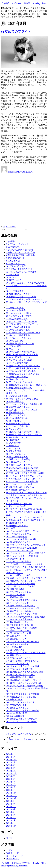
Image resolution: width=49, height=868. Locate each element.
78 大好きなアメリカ (16, 462)
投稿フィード (13, 853)
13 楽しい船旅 (13, 275)
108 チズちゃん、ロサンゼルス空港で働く (26, 553)
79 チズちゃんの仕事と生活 (19, 465)
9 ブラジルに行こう (15, 264)
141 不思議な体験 (14, 647)
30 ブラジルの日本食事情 (18, 327)
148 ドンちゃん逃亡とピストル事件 (23, 666)
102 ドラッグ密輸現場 (16, 537)
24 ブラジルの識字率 (16, 310)
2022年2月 (11, 787)
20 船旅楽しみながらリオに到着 (21, 297)
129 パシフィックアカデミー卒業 (22, 614)
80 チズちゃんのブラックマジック (22, 468)
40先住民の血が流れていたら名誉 (22, 355)
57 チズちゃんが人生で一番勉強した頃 (24, 404)
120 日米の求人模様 (15, 589)
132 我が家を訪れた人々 (18, 622)
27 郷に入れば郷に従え (17, 319)
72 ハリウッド (13, 446)
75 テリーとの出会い (16, 454)
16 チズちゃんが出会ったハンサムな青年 (25, 283)
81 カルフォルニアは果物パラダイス (23, 470)
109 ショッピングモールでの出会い (23, 556)
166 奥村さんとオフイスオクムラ (22, 719)
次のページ (11, 226)
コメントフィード (15, 856)
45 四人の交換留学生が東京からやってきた (26, 368)
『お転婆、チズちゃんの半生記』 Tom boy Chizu (23, 3)
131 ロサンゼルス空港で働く (20, 619)
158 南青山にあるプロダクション (22, 697)
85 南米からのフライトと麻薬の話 (22, 481)
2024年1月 (11, 757)
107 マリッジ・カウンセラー (20, 550)
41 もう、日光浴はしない (18, 357)
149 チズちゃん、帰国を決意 (20, 669)
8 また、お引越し (14, 261)
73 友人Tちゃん (13, 448)
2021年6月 (11, 809)
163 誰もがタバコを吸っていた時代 (23, 711)
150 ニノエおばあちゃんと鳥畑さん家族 (25, 672)
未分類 (9, 838)
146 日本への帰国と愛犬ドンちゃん (23, 661)
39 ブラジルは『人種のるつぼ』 (21, 352)
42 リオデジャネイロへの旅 (19, 360)
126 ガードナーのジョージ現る (21, 606)
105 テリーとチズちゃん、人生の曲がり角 (26, 545)
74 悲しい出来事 (14, 451)
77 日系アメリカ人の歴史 (18, 459)
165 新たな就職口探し (16, 716)
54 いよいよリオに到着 (17, 396)
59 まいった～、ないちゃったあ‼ (22, 410)
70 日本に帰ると (14, 440)
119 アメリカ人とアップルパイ (21, 586)
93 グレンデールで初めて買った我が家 (24, 509)
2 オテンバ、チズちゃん (18, 244)
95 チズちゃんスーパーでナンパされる (24, 517)
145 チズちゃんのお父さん (19, 658)
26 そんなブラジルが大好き (19, 316)
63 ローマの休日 (14, 421)
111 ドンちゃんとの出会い (18, 562)
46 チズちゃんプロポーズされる (21, 371)
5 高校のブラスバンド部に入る (21, 252)
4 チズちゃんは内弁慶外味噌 (20, 250)
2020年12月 (11, 826)
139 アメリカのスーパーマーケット (23, 642)
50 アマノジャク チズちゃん (19, 382)
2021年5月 (11, 812)
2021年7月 (11, 807)
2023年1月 (11, 771)
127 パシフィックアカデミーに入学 (23, 608)
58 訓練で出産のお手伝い (18, 407)
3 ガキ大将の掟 (13, 247)
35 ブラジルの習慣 (15, 341)
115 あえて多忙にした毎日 (18, 575)
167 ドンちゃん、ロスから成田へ (22, 722)
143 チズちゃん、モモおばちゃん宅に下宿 (26, 653)
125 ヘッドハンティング (18, 603)
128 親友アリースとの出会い (20, 611)
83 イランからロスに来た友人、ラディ (24, 476)
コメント (32, 172)
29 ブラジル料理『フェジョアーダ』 (23, 324)
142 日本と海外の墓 (15, 650)
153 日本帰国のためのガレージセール (24, 680)
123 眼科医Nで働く (15, 597)
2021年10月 (11, 798)
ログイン (10, 850)
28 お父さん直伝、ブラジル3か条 (22, 321)
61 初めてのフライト (16, 32)
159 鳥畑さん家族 (14, 699)
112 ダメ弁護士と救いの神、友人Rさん (24, 564)
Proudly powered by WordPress (14, 866)
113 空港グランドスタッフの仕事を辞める (26, 567)
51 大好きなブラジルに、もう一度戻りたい (26, 385)
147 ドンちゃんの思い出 (18, 664)
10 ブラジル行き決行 (16, 266)
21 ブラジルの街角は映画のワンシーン (24, 299)
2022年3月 (11, 784)
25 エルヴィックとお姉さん (19, 313)
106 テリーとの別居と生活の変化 (22, 548)
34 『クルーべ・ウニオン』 (19, 338)
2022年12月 (11, 773)
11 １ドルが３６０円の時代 (19, 269)
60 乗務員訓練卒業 (15, 413)
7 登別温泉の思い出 (15, 258)
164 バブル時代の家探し (18, 713)
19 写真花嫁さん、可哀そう (19, 294)
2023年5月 (11, 765)
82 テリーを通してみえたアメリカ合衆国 (25, 473)
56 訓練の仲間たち (15, 401)
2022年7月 (11, 776)
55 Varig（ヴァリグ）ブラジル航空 (22, 399)
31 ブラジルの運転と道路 (18, 330)
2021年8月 (11, 804)
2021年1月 (11, 823)
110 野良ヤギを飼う (15, 559)
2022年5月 (11, 782)
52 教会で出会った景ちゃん (19, 388)
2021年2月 (11, 820)
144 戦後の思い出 (14, 655)
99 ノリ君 (11, 528)
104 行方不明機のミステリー (20, 542)
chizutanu (11, 172)
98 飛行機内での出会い (17, 526)
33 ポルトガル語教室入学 (18, 335)
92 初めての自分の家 (16, 506)
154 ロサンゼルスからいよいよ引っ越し (25, 683)
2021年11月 (11, 796)
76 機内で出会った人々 (17, 457)
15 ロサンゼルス (14, 280)
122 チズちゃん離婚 (15, 595)
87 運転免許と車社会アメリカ (20, 487)
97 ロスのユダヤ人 (15, 523)
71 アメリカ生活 (14, 443)
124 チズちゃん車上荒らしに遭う (22, 600)
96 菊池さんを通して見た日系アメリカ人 (25, 520)
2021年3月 (11, 818)
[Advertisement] (24, 199)
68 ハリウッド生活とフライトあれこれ (24, 435)
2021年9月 (11, 801)
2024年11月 (11, 754)
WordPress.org (12, 858)
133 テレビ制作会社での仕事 (20, 625)
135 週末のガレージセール (19, 631)
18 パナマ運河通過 (15, 291)
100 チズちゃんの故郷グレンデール (23, 531)
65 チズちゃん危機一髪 (17, 426)
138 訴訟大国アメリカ (16, 639)
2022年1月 (11, 790)
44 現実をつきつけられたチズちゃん (23, 366)
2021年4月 (11, 815)
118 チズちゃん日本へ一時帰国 (21, 584)
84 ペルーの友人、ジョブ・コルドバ (23, 479)
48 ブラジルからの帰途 (17, 377)
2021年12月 (11, 793)
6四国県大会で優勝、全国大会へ (21, 255)
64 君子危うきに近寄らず (18, 424)
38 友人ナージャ (14, 349)
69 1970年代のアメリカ (17, 437)
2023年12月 (11, 760)
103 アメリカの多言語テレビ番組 (22, 539)
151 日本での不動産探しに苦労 (21, 675)
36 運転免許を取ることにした (20, 344)
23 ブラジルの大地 (15, 308)
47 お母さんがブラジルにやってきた (23, 374)
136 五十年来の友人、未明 (19, 633)
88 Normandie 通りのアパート (20, 490)
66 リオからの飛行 (15, 429)
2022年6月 (11, 779)
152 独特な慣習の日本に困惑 (20, 677)
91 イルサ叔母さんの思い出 (19, 504)
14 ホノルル (12, 277)
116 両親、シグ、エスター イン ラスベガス (26, 578)
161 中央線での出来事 (16, 705)
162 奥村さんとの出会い (18, 708)
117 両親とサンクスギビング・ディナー (25, 581)
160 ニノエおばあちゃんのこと (21, 702)
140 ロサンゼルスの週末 (18, 644)
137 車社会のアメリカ (16, 636)
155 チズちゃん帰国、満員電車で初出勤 (25, 686)
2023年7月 (11, 762)
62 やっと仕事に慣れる (17, 418)
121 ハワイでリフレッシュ (19, 592)
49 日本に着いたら (15, 379)
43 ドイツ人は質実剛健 (17, 363)
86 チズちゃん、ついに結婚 (19, 484)
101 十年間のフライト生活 (19, 534)
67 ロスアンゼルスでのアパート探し (23, 432)
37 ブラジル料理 (14, 346)
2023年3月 (11, 768)
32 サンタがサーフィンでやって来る (23, 332)
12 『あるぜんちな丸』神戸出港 (21, 272)
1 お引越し (11, 241)
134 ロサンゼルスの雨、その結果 (22, 628)
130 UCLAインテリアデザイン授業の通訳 (26, 617)
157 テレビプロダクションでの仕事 (23, 694)
